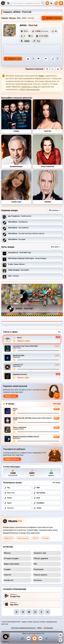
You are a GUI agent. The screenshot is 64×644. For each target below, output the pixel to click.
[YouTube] (29, 612)
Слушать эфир (23, 378)
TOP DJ (35, 538)
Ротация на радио (11, 558)
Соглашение (48, 628)
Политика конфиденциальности (23, 628)
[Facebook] (41, 612)
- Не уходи (17, 239)
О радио (7, 569)
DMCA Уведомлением (30, 90)
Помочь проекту (40, 575)
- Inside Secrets (20, 216)
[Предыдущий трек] (28, 638)
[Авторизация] (61, 3)
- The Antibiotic (18, 228)
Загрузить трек (11, 396)
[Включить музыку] (34, 638)
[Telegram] (23, 612)
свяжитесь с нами (30, 87)
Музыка (12, 18)
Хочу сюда (57, 404)
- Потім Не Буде (27, 258)
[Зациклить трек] (23, 638)
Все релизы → (55, 210)
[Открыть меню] (8, 3)
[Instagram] (35, 612)
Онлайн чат (9, 580)
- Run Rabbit (19, 270)
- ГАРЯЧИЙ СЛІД (19, 253)
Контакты (38, 580)
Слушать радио (24, 341)
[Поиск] (28, 3)
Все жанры (57, 483)
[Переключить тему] (50, 3)
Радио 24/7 (9, 538)
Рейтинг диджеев (41, 558)
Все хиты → (56, 247)
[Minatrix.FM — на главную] (3, 3)
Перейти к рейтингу (12, 459)
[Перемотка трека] (38, 351)
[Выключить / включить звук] (61, 635)
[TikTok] (17, 612)
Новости (8, 575)
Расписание (39, 569)
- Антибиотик (18, 222)
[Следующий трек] (40, 638)
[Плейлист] (61, 640)
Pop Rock (9, 508)
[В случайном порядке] (46, 638)
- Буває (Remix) (16, 264)
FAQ (35, 564)
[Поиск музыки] (43, 3)
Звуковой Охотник (20, 374)
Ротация (45, 538)
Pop (19, 18)
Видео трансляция (12, 564)
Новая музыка (23, 538)
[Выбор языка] (56, 3)
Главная (5, 18)
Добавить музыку (52, 18)
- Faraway (13, 276)
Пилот (19, 338)
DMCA (40, 628)
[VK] (48, 612)
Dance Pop (9, 493)
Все (59, 332)
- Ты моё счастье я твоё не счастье (26, 234)
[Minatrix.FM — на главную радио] (12, 521)
